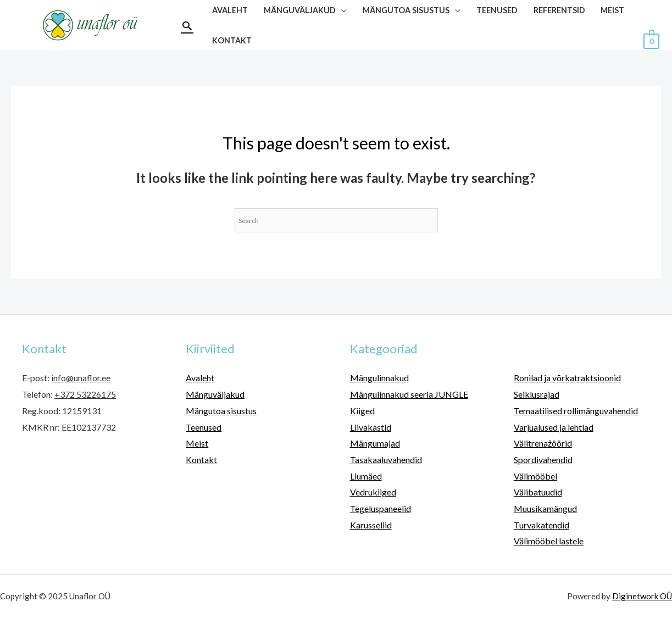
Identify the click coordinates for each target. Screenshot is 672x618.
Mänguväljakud (215, 394)
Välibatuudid (538, 492)
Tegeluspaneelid (381, 508)
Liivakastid (371, 427)
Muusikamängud (545, 508)
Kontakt (232, 40)
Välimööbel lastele (549, 541)
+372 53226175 (85, 394)
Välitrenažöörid (543, 443)
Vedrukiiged (373, 492)
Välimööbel (535, 476)
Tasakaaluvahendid (386, 460)
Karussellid (371, 525)
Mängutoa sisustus (221, 411)
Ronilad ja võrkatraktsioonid (567, 378)
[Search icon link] (187, 26)
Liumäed (366, 476)
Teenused (204, 427)
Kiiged (362, 411)
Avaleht (200, 378)
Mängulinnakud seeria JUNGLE (409, 394)
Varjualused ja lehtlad (554, 427)
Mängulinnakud (379, 378)
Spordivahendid (543, 460)
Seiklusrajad (537, 394)
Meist (197, 443)
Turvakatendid (542, 525)
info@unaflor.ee (81, 378)
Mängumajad (375, 443)
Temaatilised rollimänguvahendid (576, 411)
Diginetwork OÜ (642, 596)
